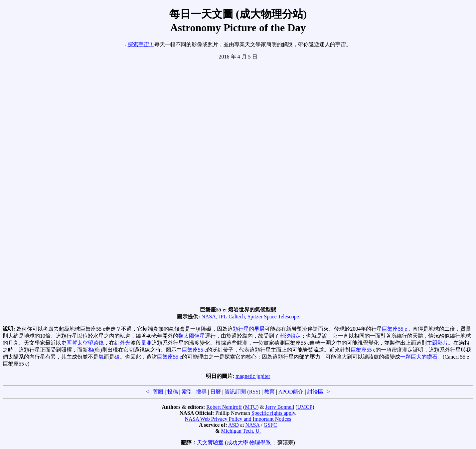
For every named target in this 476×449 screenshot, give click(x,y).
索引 (187, 392)
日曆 (216, 392)
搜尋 (201, 392)
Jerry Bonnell (280, 407)
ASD (234, 425)
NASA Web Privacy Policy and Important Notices (238, 419)
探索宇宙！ (141, 44)
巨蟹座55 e (394, 329)
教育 (269, 392)
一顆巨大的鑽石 (419, 357)
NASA (209, 317)
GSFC (270, 425)
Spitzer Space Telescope (273, 317)
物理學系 (260, 443)
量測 (146, 343)
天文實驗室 (210, 443)
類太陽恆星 (192, 336)
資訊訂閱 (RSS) (242, 392)
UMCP (305, 407)
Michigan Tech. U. (241, 431)
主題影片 (437, 343)
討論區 (315, 392)
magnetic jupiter (253, 376)
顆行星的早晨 (249, 329)
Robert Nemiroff (224, 407)
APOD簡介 (291, 392)
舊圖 (158, 392)
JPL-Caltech (232, 317)
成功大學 (238, 443)
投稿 (173, 392)
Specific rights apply (273, 413)
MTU (251, 407)
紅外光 (122, 343)
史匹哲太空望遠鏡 (82, 343)
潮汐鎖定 (290, 336)
